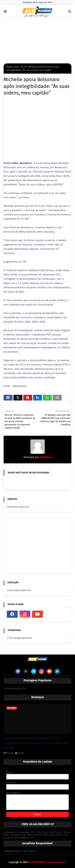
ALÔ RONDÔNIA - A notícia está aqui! (47, 862)
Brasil (24, 67)
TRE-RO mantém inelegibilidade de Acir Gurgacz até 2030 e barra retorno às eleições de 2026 (36, 743)
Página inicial (13, 67)
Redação (45, 457)
